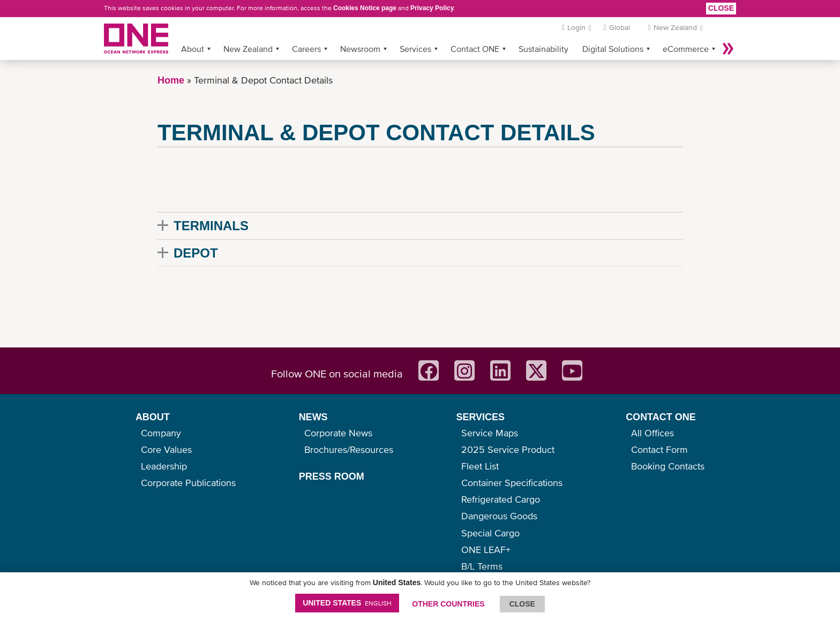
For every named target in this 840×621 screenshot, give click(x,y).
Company (161, 433)
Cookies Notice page (365, 8)
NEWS (313, 417)
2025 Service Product (508, 449)
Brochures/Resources (349, 449)
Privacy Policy (432, 8)
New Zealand (248, 49)
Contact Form (659, 449)
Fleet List (480, 466)
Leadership (164, 466)
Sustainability (543, 49)
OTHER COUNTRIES (448, 604)
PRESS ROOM (332, 476)
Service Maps (490, 433)
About (193, 49)
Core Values (166, 449)
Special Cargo (490, 533)
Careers (306, 49)
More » (728, 49)
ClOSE (522, 604)
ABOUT (153, 417)
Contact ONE (475, 49)
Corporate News (338, 433)
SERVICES (480, 417)
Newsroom (360, 49)
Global (620, 27)
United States (347, 603)
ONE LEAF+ (486, 550)
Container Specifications (512, 483)
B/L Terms (482, 566)
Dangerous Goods (499, 516)
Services (415, 49)
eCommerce (686, 49)
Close (721, 8)
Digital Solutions (613, 49)
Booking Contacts (668, 466)
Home (171, 80)
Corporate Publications (188, 483)
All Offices (652, 433)
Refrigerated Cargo (501, 499)
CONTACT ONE (661, 417)
